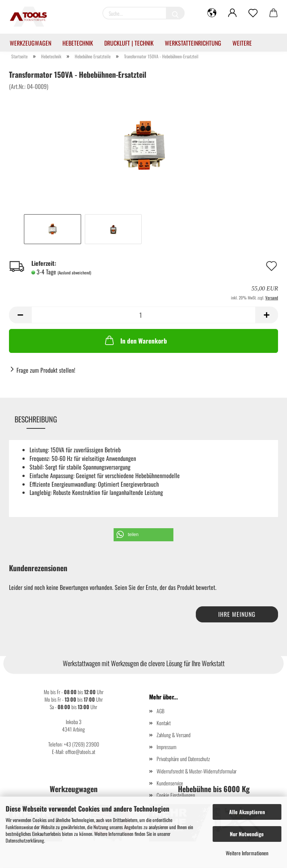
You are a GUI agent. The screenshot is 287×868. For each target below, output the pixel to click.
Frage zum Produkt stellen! (46, 370)
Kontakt (164, 723)
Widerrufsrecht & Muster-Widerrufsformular (197, 771)
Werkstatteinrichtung (193, 43)
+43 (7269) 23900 (81, 744)
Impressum (166, 747)
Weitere (242, 43)
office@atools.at (80, 752)
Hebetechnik (78, 43)
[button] (143, 535)
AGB (161, 711)
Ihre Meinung (237, 614)
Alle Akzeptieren (247, 812)
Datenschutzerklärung (25, 840)
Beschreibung (36, 419)
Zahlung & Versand (174, 735)
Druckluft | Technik (129, 43)
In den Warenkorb (135, 340)
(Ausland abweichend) (74, 273)
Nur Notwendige (247, 834)
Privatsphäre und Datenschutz (183, 759)
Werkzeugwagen (30, 43)
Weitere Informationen (247, 853)
